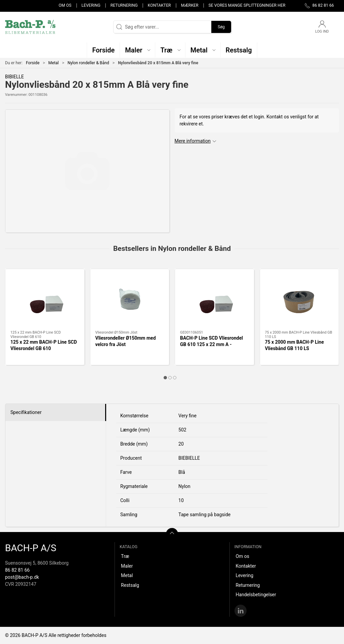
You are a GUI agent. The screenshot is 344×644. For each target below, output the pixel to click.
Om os (65, 5)
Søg (221, 27)
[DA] (30, 27)
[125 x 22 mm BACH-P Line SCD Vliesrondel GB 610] (45, 300)
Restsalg (130, 585)
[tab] (165, 378)
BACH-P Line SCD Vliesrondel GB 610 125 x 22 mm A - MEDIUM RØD (211, 345)
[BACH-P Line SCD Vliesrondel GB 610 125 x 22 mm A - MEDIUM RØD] (214, 300)
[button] (138, 50)
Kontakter (159, 5)
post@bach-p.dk (22, 577)
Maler (127, 566)
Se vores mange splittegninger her (247, 5)
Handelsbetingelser (256, 595)
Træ (125, 556)
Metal (54, 63)
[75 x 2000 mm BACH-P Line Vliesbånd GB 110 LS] (299, 300)
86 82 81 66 (17, 570)
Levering (91, 5)
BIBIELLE (14, 77)
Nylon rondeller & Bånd (88, 63)
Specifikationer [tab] (26, 412)
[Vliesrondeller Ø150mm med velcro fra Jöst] (130, 300)
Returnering (124, 5)
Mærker (190, 5)
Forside (33, 63)
